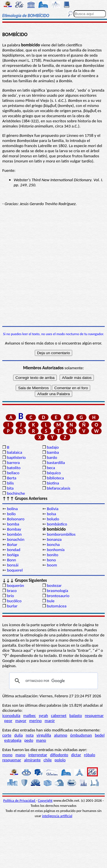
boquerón (15, 585)
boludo (53, 519)
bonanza (54, 539)
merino (35, 721)
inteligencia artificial (57, 816)
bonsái (13, 565)
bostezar (54, 585)
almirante (32, 760)
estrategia (13, 740)
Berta (12, 478)
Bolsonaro (16, 519)
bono (51, 560)
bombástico (57, 524)
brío (10, 596)
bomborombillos (61, 534)
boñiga (13, 555)
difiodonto (59, 755)
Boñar (12, 545)
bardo (52, 457)
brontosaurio (58, 596)
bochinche (16, 493)
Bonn (11, 560)
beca (51, 468)
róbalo (89, 755)
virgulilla (44, 735)
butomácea (57, 606)
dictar (76, 755)
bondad (14, 550)
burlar (12, 606)
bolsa (51, 514)
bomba (13, 524)
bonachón (16, 539)
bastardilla (56, 463)
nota (30, 735)
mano (41, 740)
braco (12, 591)
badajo (53, 447)
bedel (100, 735)
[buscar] (53, 681)
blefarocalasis (58, 488)
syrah (43, 716)
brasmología (57, 591)
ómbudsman (81, 735)
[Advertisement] (53, 266)
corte (7, 735)
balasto (76, 716)
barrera (13, 463)
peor (8, 721)
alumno (60, 735)
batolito (14, 468)
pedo (29, 740)
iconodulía (11, 716)
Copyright (45, 800)
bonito (53, 555)
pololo (60, 760)
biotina (53, 483)
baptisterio (16, 457)
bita (10, 488)
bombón (14, 534)
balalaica (14, 452)
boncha (53, 545)
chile (48, 760)
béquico (54, 473)
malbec (29, 716)
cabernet (58, 716)
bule (51, 601)
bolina (12, 509)
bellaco (13, 473)
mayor (21, 721)
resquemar (94, 716)
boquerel (15, 570)
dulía (19, 735)
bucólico (14, 601)
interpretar (38, 755)
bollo (11, 514)
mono (7, 755)
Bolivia (53, 509)
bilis (10, 483)
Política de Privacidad (20, 800)
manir (50, 721)
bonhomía (56, 550)
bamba (53, 452)
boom (52, 565)
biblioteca (55, 478)
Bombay (14, 529)
